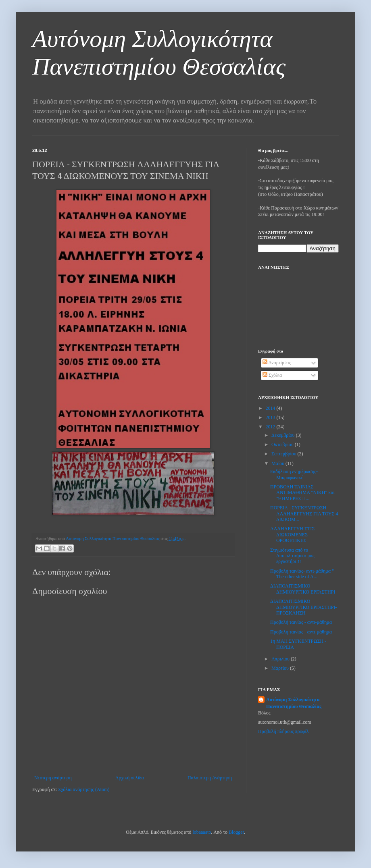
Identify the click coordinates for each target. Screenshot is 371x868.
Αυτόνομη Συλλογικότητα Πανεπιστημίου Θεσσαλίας (294, 703)
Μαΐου (278, 463)
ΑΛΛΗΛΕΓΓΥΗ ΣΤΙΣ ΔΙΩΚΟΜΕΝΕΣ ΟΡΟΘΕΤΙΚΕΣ (292, 535)
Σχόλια (272, 375)
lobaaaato (202, 832)
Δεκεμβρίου (284, 435)
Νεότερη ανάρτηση (53, 778)
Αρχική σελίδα (130, 778)
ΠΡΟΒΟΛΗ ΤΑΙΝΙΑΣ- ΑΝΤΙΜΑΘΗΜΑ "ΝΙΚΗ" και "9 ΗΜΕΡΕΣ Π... (302, 493)
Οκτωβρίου (283, 444)
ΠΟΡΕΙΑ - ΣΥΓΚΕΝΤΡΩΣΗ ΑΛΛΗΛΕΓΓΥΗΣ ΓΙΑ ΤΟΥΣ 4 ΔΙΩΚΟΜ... (304, 514)
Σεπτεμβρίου (285, 454)
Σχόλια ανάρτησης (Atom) (84, 789)
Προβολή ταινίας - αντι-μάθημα (301, 622)
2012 (271, 427)
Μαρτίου (281, 668)
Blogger (236, 832)
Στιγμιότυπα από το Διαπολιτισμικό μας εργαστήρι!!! (292, 556)
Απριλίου (281, 659)
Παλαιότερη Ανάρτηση (210, 778)
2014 (271, 408)
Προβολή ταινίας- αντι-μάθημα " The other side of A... (302, 574)
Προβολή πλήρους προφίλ (283, 731)
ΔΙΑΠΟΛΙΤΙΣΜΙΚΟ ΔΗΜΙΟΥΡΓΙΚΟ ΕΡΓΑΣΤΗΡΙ (303, 589)
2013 (271, 417)
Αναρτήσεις (277, 363)
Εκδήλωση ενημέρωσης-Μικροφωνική (294, 474)
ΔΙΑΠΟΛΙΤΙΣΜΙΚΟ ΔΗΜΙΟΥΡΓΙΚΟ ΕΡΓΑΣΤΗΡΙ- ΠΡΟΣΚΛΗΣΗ (303, 607)
